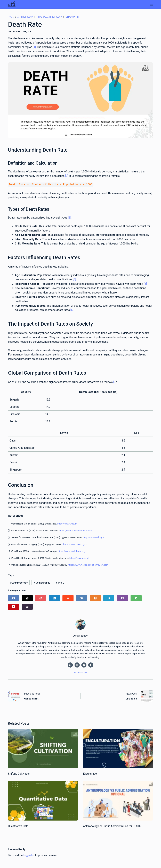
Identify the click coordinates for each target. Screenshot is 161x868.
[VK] (82, 598)
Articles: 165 (80, 672)
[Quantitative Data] (43, 800)
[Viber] (122, 598)
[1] (34, 47)
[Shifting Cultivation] (43, 748)
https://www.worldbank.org (72, 551)
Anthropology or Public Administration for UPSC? (112, 826)
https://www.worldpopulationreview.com (88, 565)
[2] (67, 176)
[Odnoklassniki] (95, 598)
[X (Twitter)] (27, 598)
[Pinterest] (41, 598)
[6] (72, 310)
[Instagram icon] (84, 665)
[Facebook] (14, 598)
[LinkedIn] (54, 598)
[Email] (27, 606)
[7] (115, 382)
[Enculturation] (118, 748)
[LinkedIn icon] (70, 665)
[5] (145, 283)
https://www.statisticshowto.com (75, 530)
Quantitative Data (18, 826)
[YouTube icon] (91, 665)
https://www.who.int (67, 523)
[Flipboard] (14, 606)
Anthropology (19, 582)
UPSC (60, 582)
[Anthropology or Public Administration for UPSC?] (118, 800)
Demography (42, 582)
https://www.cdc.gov (94, 537)
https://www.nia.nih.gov (75, 544)
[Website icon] (77, 665)
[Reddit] (68, 598)
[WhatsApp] (136, 598)
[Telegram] (109, 598)
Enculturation (91, 773)
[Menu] (151, 4)
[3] (70, 217)
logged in (29, 855)
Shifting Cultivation (19, 773)
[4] (74, 279)
